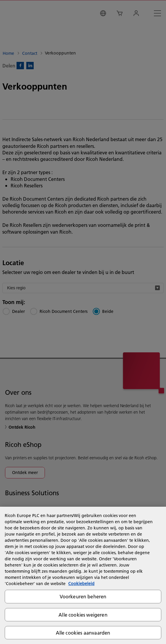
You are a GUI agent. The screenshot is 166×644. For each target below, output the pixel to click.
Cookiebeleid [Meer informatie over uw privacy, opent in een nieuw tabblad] (81, 584)
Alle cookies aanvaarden (83, 633)
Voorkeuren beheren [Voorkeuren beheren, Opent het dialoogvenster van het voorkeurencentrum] (83, 596)
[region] (83, 575)
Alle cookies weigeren (83, 615)
